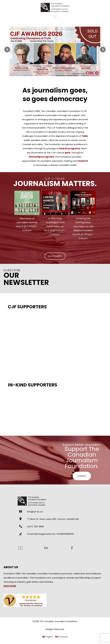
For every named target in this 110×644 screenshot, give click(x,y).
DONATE (82, 476)
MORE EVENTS (55, 256)
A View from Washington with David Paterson (55, 222)
